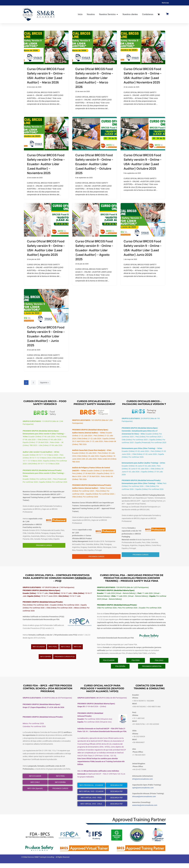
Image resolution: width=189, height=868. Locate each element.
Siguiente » (44, 383)
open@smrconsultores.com (143, 792)
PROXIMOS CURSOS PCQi (65, 660)
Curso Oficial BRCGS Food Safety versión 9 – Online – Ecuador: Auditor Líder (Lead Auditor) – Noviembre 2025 (46, 164)
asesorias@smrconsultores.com (145, 810)
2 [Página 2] (33, 383)
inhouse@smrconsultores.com (144, 801)
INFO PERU (53, 650)
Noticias (165, 3)
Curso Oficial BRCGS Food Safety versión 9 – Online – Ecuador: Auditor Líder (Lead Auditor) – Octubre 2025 (94, 164)
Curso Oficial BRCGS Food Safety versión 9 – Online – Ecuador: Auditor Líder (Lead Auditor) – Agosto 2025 (94, 250)
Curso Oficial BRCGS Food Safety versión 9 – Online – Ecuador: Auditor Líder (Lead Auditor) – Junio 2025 (46, 337)
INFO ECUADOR (39, 650)
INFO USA (78, 650)
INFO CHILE (65, 650)
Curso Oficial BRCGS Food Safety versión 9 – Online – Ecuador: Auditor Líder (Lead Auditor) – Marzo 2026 (94, 78)
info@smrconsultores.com (142, 783)
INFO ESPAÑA (46, 660)
